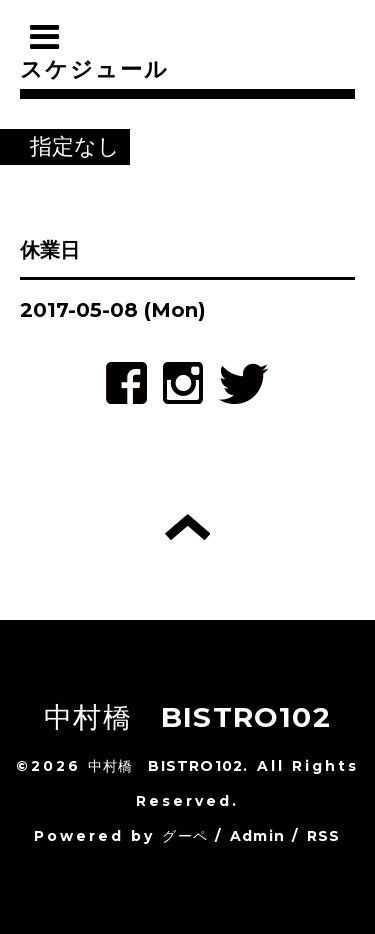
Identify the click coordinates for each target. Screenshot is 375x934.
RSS (324, 836)
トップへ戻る (187, 527)
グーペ (185, 836)
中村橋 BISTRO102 (187, 717)
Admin (257, 836)
